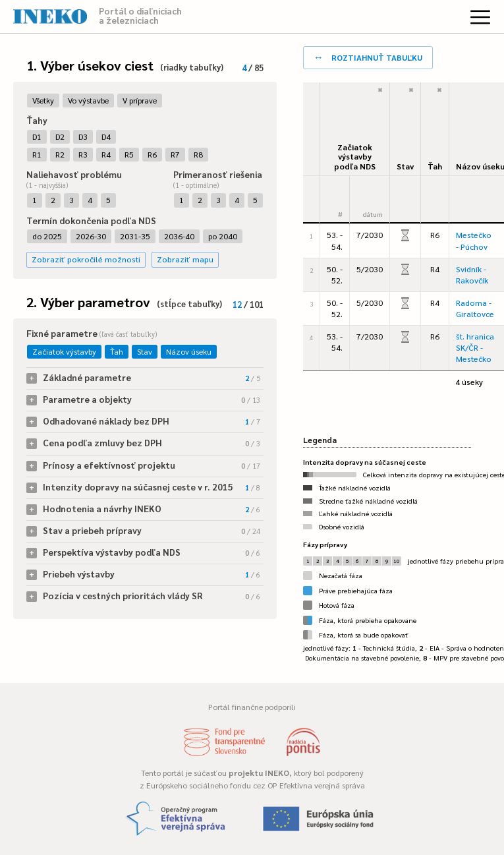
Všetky (43, 100)
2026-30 (91, 236)
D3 (83, 136)
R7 (175, 154)
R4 (106, 154)
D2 (60, 136)
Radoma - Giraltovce (475, 308)
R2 (60, 154)
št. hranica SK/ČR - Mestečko (475, 347)
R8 (198, 154)
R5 (129, 154)
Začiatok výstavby (64, 351)
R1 (37, 154)
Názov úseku (189, 351)
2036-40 (179, 236)
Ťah (117, 351)
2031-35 (135, 236)
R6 (152, 154)
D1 (37, 136)
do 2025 (47, 236)
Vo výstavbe (88, 100)
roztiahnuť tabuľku (368, 56)
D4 (106, 136)
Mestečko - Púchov (474, 240)
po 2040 (223, 236)
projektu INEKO (259, 773)
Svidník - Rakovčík (472, 275)
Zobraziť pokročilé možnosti (86, 259)
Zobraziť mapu (185, 259)
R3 (83, 154)
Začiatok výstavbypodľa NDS (355, 157)
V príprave (140, 100)
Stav (145, 351)
